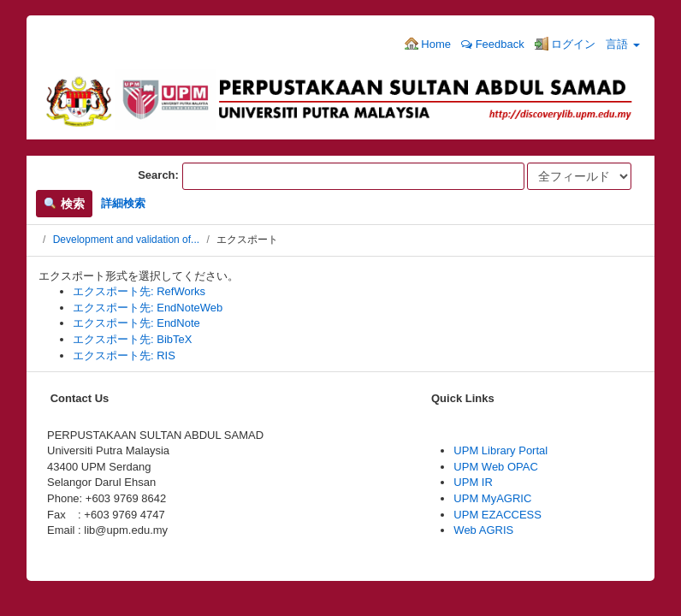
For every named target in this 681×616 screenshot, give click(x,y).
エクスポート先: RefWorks (139, 291)
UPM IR (473, 482)
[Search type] (579, 176)
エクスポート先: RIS (124, 355)
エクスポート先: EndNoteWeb (148, 308)
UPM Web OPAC (495, 467)
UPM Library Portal (500, 450)
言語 (623, 44)
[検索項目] (353, 176)
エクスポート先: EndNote (136, 323)
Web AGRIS (483, 530)
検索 (64, 204)
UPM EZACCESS (497, 515)
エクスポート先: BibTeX (132, 339)
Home (428, 44)
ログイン (566, 44)
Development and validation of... (126, 240)
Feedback (493, 44)
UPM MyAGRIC (492, 498)
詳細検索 (123, 203)
